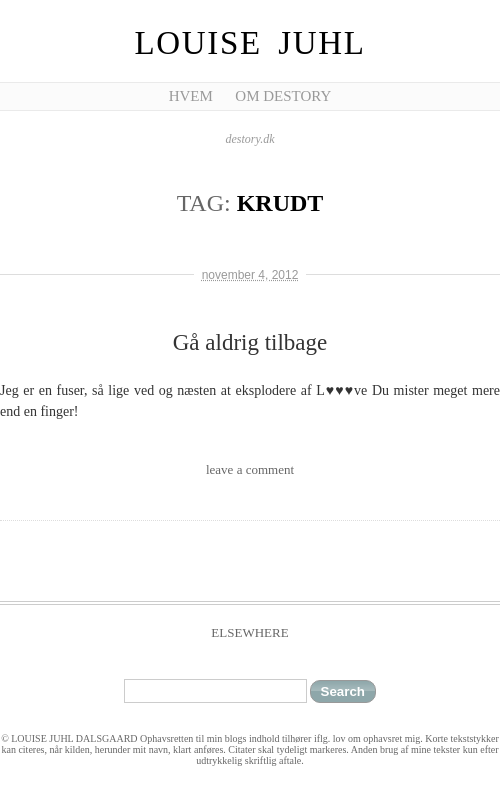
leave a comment (250, 469)
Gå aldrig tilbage (250, 342)
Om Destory (283, 96)
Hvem (191, 96)
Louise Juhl (250, 43)
